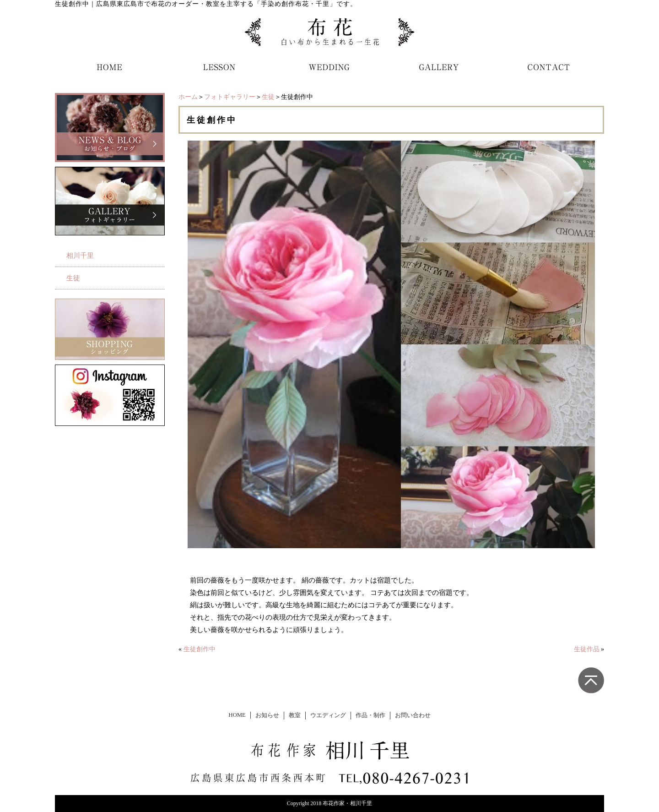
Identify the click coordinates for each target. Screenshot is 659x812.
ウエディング (328, 715)
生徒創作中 (200, 649)
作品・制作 (370, 715)
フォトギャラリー (230, 97)
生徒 (268, 97)
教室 (295, 715)
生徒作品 (587, 649)
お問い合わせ (413, 715)
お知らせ (267, 715)
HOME (237, 715)
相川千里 (80, 256)
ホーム (188, 97)
